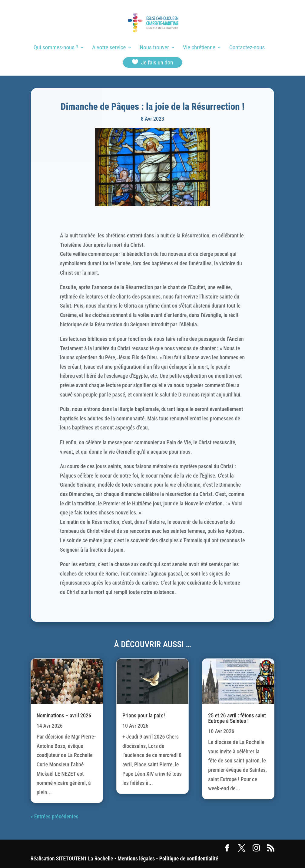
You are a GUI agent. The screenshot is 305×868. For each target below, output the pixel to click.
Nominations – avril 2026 (64, 715)
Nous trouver (154, 48)
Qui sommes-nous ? (56, 48)
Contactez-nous (247, 48)
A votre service (109, 48)
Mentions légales (136, 858)
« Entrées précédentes (55, 816)
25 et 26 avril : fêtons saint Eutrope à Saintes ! (237, 718)
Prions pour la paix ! (144, 715)
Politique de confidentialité (189, 858)
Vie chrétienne (199, 48)
